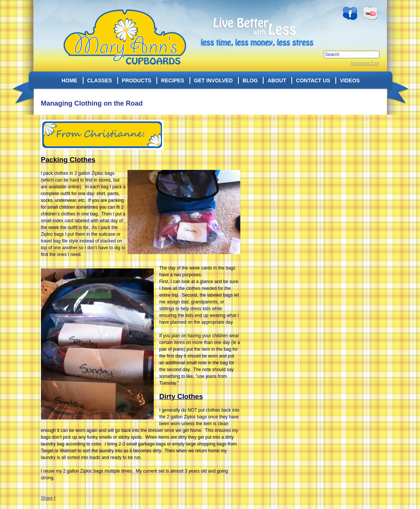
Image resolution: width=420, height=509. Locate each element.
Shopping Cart (365, 64)
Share (47, 498)
